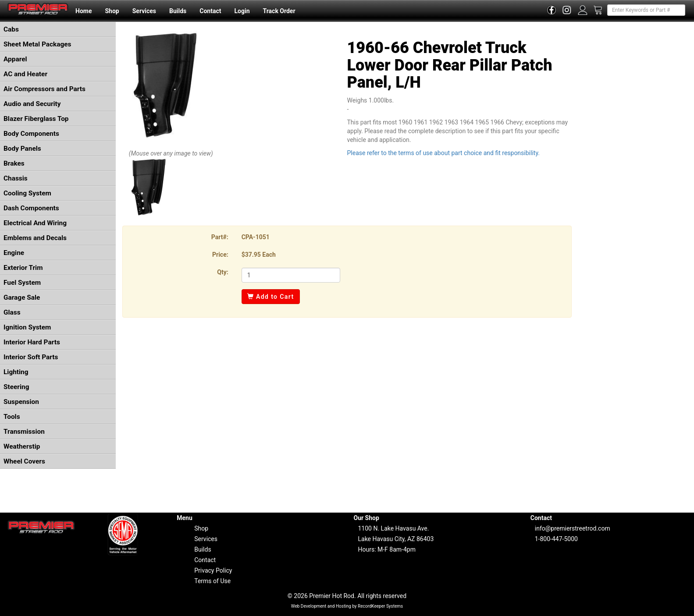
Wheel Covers (24, 461)
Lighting (16, 372)
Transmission (24, 432)
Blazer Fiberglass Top (36, 119)
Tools (12, 417)
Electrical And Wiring (35, 223)
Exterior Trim (23, 268)
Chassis (16, 178)
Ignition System (27, 327)
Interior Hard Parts (32, 342)
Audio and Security (32, 104)
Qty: (222, 272)
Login (242, 11)
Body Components (31, 134)
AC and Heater (25, 74)
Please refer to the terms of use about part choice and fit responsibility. (443, 153)
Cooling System (27, 193)
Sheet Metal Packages (37, 44)
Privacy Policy (213, 570)
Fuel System (22, 283)
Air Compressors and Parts (44, 89)
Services (144, 11)
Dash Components (31, 208)
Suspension (21, 402)
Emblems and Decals (35, 238)
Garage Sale (22, 297)
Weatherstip (22, 446)
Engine (14, 253)
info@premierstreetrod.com (573, 528)
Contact (210, 11)
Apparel (15, 59)
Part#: (220, 237)
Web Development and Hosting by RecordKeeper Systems (347, 606)
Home (84, 11)
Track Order (279, 11)
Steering (16, 387)
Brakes (14, 163)
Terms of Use (212, 581)
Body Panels (22, 149)
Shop (112, 11)
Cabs (11, 29)
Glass (12, 312)
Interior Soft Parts (31, 357)
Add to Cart (271, 297)
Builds (178, 11)
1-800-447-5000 (556, 539)
